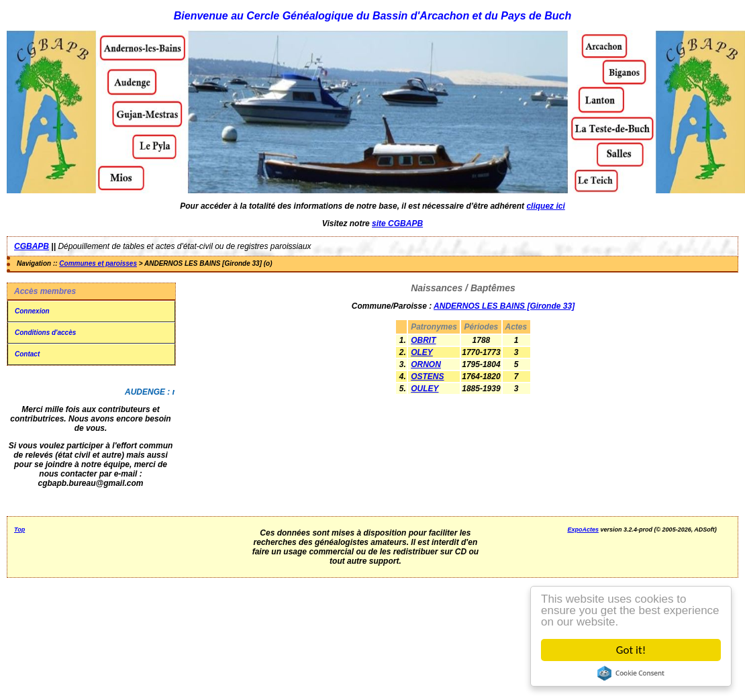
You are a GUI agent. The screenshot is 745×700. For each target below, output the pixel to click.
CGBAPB (32, 246)
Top (19, 530)
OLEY (422, 352)
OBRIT (423, 340)
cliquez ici (545, 206)
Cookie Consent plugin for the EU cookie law (631, 673)
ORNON (426, 364)
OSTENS (427, 377)
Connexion (32, 311)
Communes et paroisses (98, 263)
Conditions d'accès (45, 333)
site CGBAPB (397, 223)
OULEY (425, 389)
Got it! (631, 650)
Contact (27, 354)
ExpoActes (583, 530)
